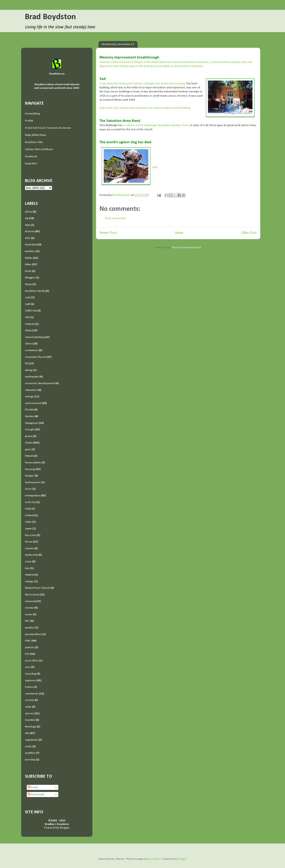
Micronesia (32, 595)
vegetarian (31, 740)
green (29, 436)
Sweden (30, 720)
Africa (28, 212)
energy (29, 397)
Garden (30, 416)
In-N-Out (30, 502)
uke (27, 733)
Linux (28, 562)
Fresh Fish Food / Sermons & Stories (48, 128)
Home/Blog (32, 114)
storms (29, 714)
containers (32, 350)
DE (26, 364)
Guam (29, 443)
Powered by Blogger (57, 828)
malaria (29, 575)
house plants (33, 463)
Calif (27, 304)
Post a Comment (115, 218)
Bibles (29, 258)
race (28, 667)
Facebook (31, 156)
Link (155, 167)
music (29, 614)
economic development (40, 383)
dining (29, 370)
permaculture (33, 634)
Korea (29, 542)
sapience (30, 681)
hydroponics (33, 482)
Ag (27, 218)
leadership (31, 555)
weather (30, 753)
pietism (30, 647)
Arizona (30, 231)
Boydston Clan (34, 142)
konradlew (155, 859)
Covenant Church (35, 357)
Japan (28, 529)
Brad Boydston (50, 17)
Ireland (29, 515)
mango (29, 581)
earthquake (32, 377)
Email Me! (31, 164)
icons (28, 489)
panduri (30, 628)
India (28, 509)
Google (30, 430)
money (29, 608)
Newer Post (108, 233)
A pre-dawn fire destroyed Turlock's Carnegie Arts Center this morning (142, 84)
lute (27, 568)
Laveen (29, 548)
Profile (29, 121)
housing (30, 469)
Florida (29, 410)
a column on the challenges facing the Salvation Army (156, 125)
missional (31, 601)
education (31, 390)
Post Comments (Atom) (186, 248)
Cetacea (30, 324)
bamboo (30, 251)
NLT (27, 621)
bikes (28, 264)
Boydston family (35, 291)
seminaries (32, 694)
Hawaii (29, 456)
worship (30, 760)
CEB (27, 317)
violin (28, 747)
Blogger (30, 278)
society (29, 700)
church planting (34, 337)
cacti (28, 297)
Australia (30, 245)
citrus (28, 344)
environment (33, 403)
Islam (28, 522)
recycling (31, 674)
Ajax (27, 225)
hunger (29, 476)
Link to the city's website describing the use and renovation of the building (145, 108)
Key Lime (31, 535)
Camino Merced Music (39, 149)
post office (32, 661)
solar (28, 707)
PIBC (28, 641)
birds (28, 271)
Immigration (33, 496)
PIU (27, 654)
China (28, 330)
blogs (28, 284)
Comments (36, 794)
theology (31, 727)
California (31, 311)
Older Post (249, 233)
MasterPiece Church (37, 588)
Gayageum (32, 423)
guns (28, 449)
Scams (29, 687)
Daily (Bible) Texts (36, 135)
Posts (33, 787)
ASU (28, 238)
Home (179, 233)
